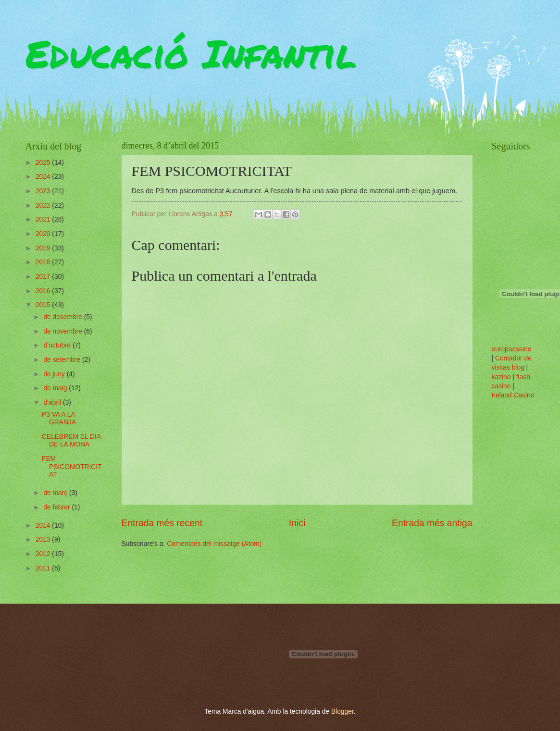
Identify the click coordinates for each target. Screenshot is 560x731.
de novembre (63, 331)
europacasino (512, 349)
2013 (44, 539)
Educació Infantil (191, 53)
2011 (44, 568)
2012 (44, 554)
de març (56, 493)
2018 (44, 262)
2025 (44, 163)
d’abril (53, 403)
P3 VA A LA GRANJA (59, 419)
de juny (55, 374)
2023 (44, 191)
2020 (44, 234)
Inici (297, 523)
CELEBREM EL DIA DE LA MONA (71, 441)
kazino (501, 377)
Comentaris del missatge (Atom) (214, 544)
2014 (44, 526)
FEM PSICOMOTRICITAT (72, 467)
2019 (44, 248)
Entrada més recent (162, 523)
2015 (44, 305)
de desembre (63, 317)
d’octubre (58, 345)
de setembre (63, 360)
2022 (44, 205)
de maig (56, 388)
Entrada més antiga (432, 523)
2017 (44, 277)
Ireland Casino (513, 395)
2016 (44, 291)
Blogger (342, 712)
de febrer (57, 507)
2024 (44, 177)
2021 (44, 219)
